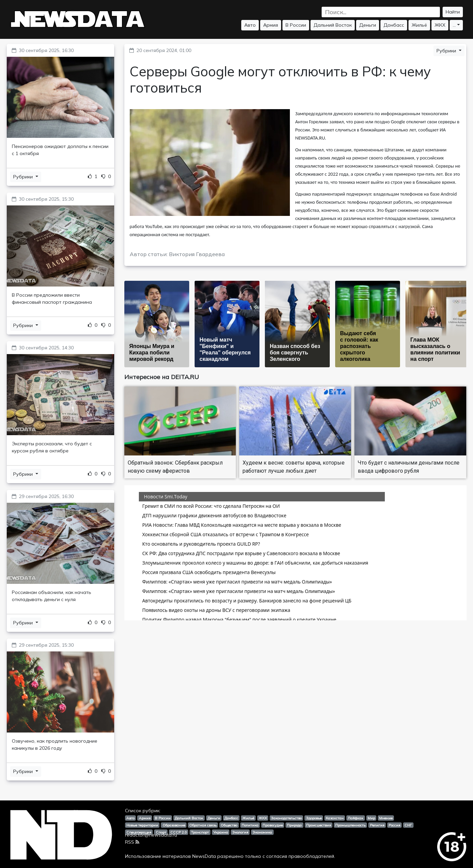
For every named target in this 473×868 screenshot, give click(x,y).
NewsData (204, 856)
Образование (174, 825)
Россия (394, 825)
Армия (271, 25)
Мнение (386, 818)
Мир (371, 818)
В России (296, 25)
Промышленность (350, 825)
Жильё (419, 25)
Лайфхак (355, 818)
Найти (453, 12)
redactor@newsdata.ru (151, 835)
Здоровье (314, 818)
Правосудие (273, 825)
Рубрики (24, 177)
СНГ (408, 825)
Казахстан (335, 818)
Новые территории (142, 825)
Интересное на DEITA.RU (162, 377)
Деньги (368, 25)
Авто (250, 25)
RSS (132, 842)
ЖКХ (440, 25)
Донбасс (394, 25)
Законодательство (286, 818)
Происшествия (319, 825)
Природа (294, 825)
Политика (250, 825)
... (454, 25)
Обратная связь (203, 825)
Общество (229, 825)
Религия (377, 825)
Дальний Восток (333, 25)
